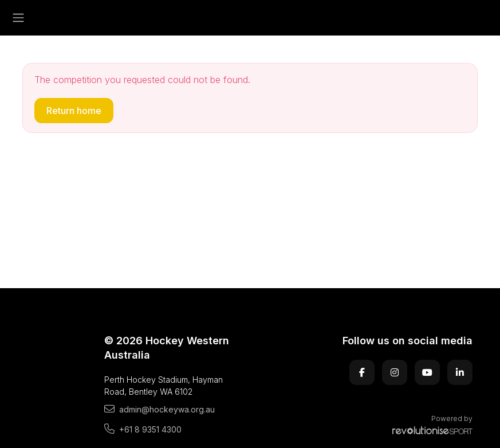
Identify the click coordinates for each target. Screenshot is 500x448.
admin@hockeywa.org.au (160, 409)
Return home (74, 111)
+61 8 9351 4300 (143, 429)
